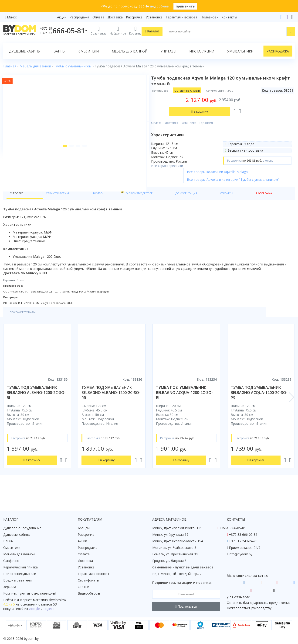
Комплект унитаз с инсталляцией (30, 593)
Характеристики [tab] (48, 208)
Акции (62, 17)
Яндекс (49, 609)
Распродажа (79, 17)
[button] (55, 187)
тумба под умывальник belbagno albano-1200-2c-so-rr (111, 409)
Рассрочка (134, 17)
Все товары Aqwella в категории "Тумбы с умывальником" (238, 188)
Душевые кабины (25, 51)
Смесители (89, 51)
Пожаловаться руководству (249, 608)
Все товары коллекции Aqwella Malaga (235, 178)
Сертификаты (89, 580)
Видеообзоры (89, 593)
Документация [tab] (141, 208)
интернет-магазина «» (42, 600)
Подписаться (186, 606)
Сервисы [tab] (169, 208)
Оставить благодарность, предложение (259, 603)
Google (34, 609)
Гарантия (224, 99)
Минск (12, 17)
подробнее (159, 6)
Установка (154, 17)
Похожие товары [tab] (25, 328)
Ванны (59, 51)
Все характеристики (185, 142)
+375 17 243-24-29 (243, 541)
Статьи (83, 587)
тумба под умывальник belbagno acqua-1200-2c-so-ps (259, 409)
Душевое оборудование (22, 528)
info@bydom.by (241, 554)
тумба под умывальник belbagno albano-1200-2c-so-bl (36, 409)
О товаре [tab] (18, 208)
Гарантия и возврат (182, 17)
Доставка (115, 17)
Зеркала (10, 587)
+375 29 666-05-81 (232, 528)
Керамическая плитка (20, 567)
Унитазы (168, 51)
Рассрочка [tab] (193, 208)
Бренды (84, 528)
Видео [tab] (77, 207)
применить (185, 6)
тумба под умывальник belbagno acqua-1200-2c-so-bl (184, 409)
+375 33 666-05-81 (243, 534)
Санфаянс (11, 561)
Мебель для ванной (130, 51)
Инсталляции (202, 51)
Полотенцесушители (20, 574)
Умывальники (240, 51)
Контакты (229, 17)
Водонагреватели (17, 580)
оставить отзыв (204, 90)
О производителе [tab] (104, 208)
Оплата (98, 17)
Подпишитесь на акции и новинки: (182, 583)
